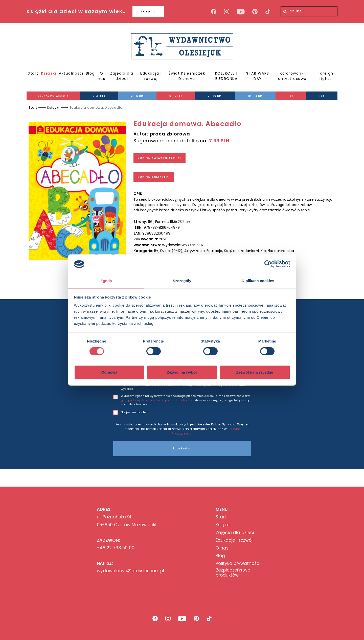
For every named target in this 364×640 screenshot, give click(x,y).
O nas (102, 76)
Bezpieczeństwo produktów (233, 573)
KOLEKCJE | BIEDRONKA (226, 76)
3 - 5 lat (137, 96)
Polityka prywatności (238, 563)
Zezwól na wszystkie (255, 372)
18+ (322, 96)
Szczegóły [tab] (182, 281)
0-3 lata (99, 96)
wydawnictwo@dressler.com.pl (130, 571)
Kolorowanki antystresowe (292, 76)
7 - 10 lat (215, 96)
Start (33, 73)
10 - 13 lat (255, 96)
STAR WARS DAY (258, 76)
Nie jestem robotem (135, 412)
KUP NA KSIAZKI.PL (154, 177)
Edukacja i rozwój (151, 76)
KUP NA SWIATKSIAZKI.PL (160, 158)
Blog (90, 73)
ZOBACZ (148, 11)
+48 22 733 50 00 (116, 548)
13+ (291, 96)
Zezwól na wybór (182, 372)
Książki (49, 73)
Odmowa (109, 372)
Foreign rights (326, 76)
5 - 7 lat (176, 96)
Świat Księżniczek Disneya (187, 76)
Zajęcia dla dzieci (122, 76)
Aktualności (71, 73)
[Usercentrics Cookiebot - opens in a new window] (268, 264)
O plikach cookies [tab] (258, 281)
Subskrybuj (182, 448)
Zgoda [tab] (106, 281)
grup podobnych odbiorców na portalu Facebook (155, 400)
